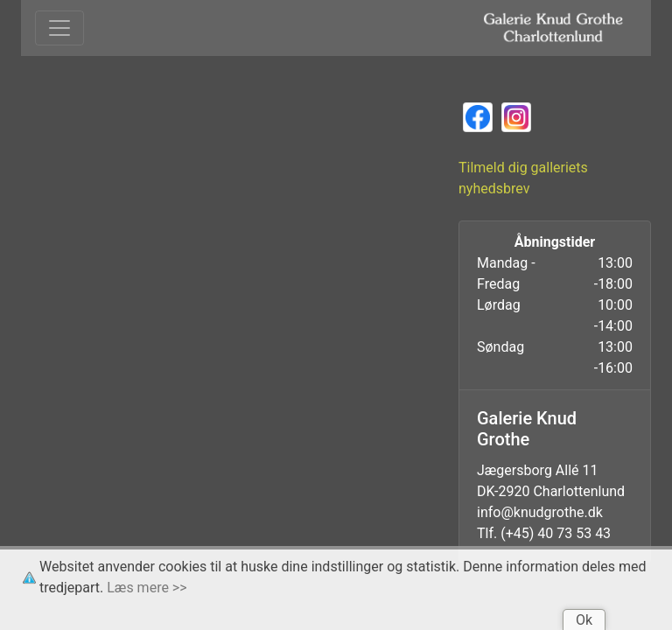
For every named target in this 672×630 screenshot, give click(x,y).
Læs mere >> (147, 588)
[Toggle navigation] (59, 28)
